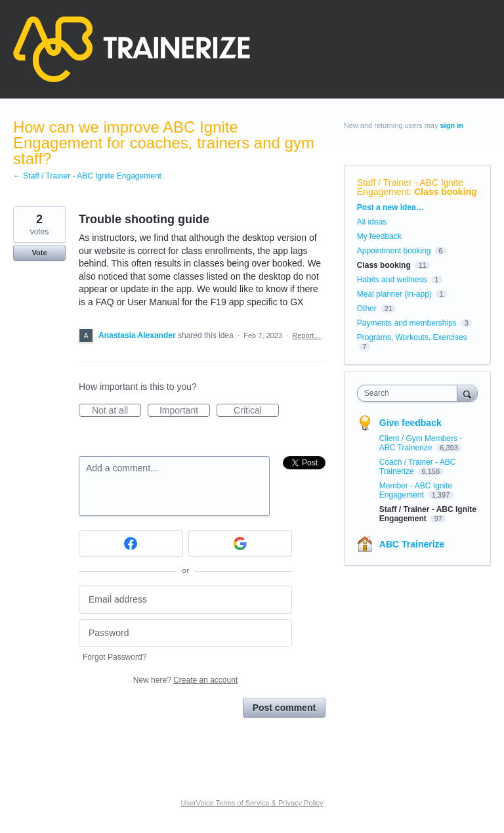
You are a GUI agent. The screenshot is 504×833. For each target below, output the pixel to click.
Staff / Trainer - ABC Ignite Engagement (410, 187)
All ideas (372, 222)
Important (185, 411)
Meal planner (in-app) (394, 294)
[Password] (185, 633)
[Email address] (185, 600)
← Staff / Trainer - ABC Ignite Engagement (87, 176)
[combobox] (410, 393)
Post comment (284, 708)
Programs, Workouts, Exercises (412, 337)
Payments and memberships (407, 323)
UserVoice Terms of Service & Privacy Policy (252, 803)
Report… (306, 335)
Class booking (446, 192)
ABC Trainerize (412, 544)
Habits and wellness (392, 280)
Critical (256, 411)
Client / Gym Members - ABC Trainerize (421, 443)
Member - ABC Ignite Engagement (416, 490)
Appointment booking (394, 251)
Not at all (116, 411)
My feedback (379, 236)
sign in (452, 125)
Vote (39, 253)
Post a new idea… (390, 207)
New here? (185, 680)
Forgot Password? (115, 657)
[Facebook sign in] (131, 544)
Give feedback (410, 423)
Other (367, 309)
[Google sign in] (241, 544)
